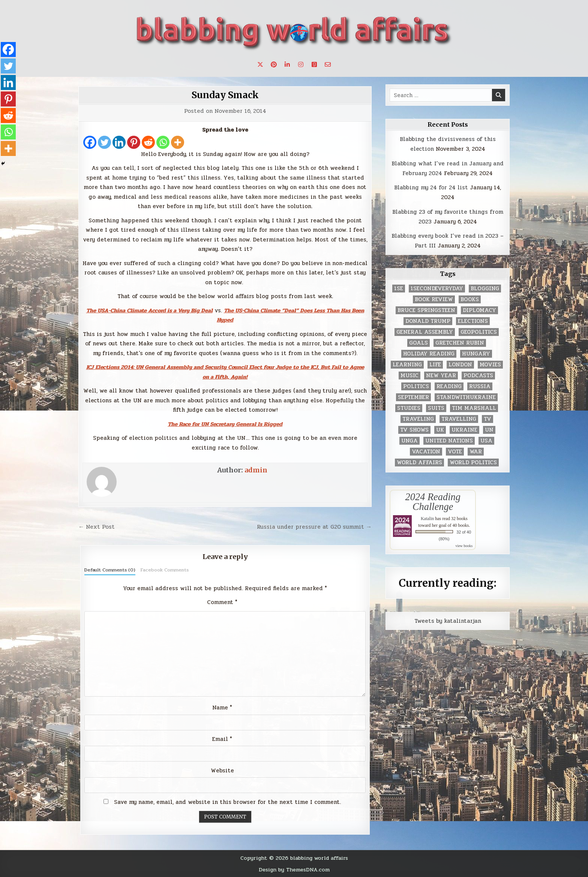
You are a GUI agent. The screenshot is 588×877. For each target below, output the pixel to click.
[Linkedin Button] (287, 64)
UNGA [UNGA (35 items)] (409, 441)
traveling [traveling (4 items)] (418, 419)
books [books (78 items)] (470, 299)
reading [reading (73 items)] (449, 386)
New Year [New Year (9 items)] (441, 376)
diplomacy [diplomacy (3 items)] (479, 310)
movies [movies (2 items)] (490, 365)
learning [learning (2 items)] (407, 365)
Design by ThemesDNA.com (294, 870)
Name (222, 708)
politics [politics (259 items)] (416, 386)
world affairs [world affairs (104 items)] (419, 462)
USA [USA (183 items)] (486, 441)
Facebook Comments (164, 570)
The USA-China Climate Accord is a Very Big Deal (149, 310)
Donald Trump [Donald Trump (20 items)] (428, 321)
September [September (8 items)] (413, 397)
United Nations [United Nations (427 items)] (449, 441)
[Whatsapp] (163, 142)
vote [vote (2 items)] (455, 452)
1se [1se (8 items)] (399, 289)
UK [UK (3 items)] (440, 430)
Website (222, 771)
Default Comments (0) (110, 570)
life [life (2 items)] (435, 365)
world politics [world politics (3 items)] (473, 462)
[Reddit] (148, 142)
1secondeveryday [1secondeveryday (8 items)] (437, 289)
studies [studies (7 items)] (409, 408)
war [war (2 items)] (476, 452)
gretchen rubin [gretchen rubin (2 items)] (460, 343)
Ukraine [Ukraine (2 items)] (464, 430)
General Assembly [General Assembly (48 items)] (425, 332)
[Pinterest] (134, 142)
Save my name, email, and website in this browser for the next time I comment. (227, 802)
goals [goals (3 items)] (418, 343)
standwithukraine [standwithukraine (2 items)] (466, 397)
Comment (222, 602)
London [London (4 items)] (460, 365)
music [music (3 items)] (409, 376)
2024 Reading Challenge (433, 502)
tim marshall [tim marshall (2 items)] (474, 408)
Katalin (427, 519)
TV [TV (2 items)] (487, 419)
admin (256, 470)
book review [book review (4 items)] (434, 299)
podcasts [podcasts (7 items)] (478, 376)
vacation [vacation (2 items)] (426, 452)
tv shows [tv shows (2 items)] (414, 430)
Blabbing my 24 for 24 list (431, 187)
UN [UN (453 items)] (489, 430)
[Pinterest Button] (274, 64)
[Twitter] (104, 142)
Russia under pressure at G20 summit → (314, 527)
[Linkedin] (119, 142)
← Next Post (97, 527)
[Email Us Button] (328, 64)
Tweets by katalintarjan (448, 621)
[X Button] (260, 64)
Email (222, 739)
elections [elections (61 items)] (473, 321)
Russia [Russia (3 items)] (480, 386)
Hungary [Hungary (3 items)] (476, 354)
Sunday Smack (225, 95)
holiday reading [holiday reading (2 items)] (429, 354)
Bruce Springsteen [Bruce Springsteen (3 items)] (426, 310)
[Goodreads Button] (314, 64)
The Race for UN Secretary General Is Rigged (225, 424)
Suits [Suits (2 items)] (436, 408)
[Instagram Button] (301, 64)
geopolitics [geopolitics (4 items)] (479, 332)
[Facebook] (90, 142)
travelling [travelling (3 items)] (459, 419)
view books (464, 546)
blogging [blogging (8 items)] (485, 289)
